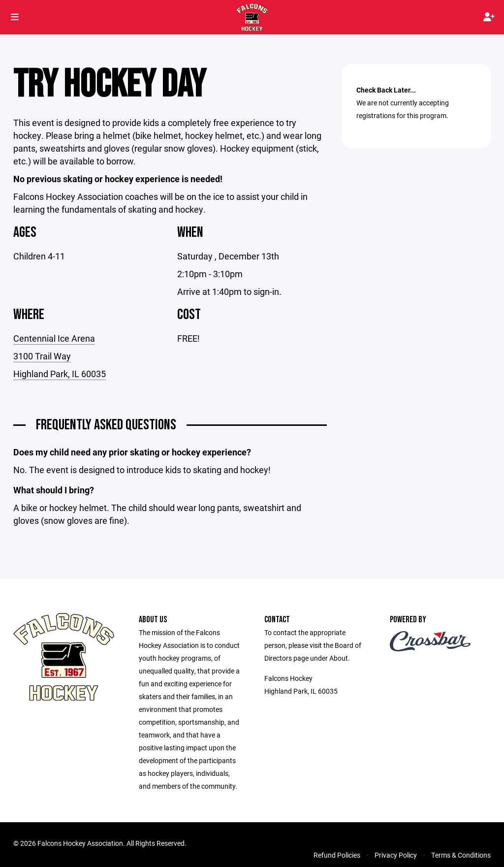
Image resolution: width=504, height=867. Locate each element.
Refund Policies (337, 855)
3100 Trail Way (42, 356)
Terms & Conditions (461, 855)
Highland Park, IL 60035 (60, 374)
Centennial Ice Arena (54, 338)
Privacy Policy (396, 855)
